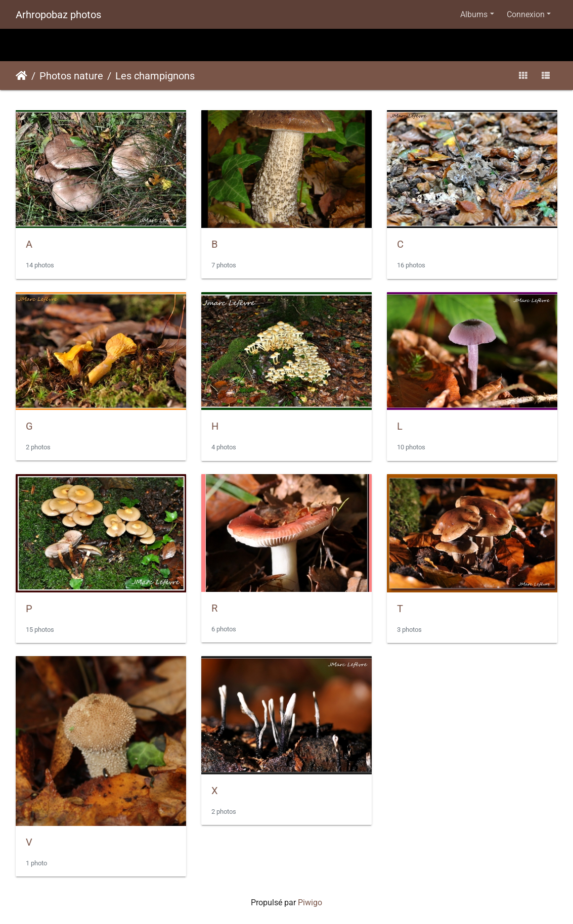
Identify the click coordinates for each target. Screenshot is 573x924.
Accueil (21, 76)
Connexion (526, 14)
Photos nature (71, 76)
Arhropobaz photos (58, 15)
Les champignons (155, 76)
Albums (474, 14)
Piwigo (310, 903)
